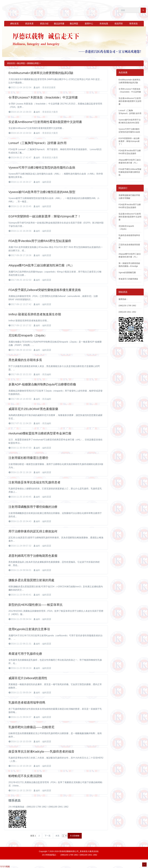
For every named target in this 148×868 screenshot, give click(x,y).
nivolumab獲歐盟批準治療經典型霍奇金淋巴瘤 (40, 433)
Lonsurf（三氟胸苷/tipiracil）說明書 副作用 (38, 143)
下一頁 (48, 836)
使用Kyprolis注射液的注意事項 (29, 629)
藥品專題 (74, 24)
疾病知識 (104, 24)
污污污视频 (5, 866)
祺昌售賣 (29, 24)
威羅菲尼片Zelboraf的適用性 (28, 678)
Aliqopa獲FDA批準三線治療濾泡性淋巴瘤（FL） (41, 265)
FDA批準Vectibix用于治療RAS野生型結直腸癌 (40, 241)
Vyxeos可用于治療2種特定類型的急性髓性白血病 (42, 168)
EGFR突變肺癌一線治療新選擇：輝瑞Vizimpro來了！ (45, 216)
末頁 (57, 836)
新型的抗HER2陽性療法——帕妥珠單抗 (36, 605)
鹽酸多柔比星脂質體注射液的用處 (31, 580)
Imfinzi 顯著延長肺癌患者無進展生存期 (35, 314)
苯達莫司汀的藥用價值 (128, 279)
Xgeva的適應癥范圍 (127, 272)
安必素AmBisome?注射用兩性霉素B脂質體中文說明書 (45, 122)
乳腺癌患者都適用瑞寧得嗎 (27, 703)
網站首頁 (14, 24)
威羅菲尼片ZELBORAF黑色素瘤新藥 (33, 409)
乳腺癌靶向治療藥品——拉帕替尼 (31, 727)
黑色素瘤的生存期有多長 (25, 360)
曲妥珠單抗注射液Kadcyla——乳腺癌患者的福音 (41, 752)
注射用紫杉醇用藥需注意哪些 (28, 458)
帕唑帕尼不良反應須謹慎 (25, 776)
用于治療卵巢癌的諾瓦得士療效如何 (33, 531)
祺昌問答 (119, 24)
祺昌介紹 (44, 24)
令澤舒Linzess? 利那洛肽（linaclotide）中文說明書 (43, 97)
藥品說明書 (59, 24)
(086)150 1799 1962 (127, 306)
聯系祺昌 (134, 24)
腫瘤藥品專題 (33, 63)
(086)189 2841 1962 (127, 312)
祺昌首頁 (11, 63)
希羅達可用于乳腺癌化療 (25, 654)
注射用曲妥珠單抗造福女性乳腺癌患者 (34, 482)
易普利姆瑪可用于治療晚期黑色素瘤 (33, 556)
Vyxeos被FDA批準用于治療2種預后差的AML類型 (42, 192)
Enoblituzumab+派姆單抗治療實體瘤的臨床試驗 (41, 73)
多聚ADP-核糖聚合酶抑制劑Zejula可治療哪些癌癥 (42, 384)
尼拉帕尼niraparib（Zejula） (28, 335)
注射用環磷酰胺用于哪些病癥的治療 (33, 507)
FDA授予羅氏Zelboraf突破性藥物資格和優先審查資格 (45, 290)
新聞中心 (89, 24)
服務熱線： (123, 299)
